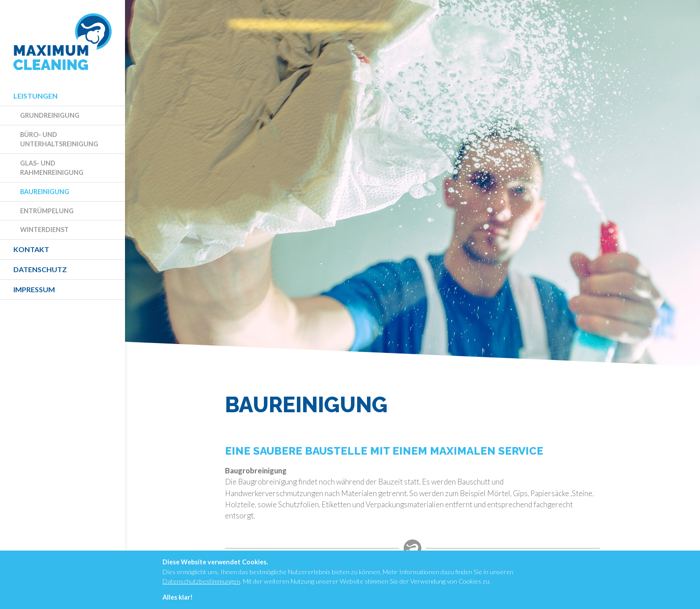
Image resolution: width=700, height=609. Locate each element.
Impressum (34, 289)
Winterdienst (44, 230)
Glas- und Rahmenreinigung (52, 168)
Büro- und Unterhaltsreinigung (59, 139)
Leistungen (35, 96)
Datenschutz (40, 269)
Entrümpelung (47, 211)
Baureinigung (45, 192)
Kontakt (31, 249)
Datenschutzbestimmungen (201, 581)
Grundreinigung (50, 115)
